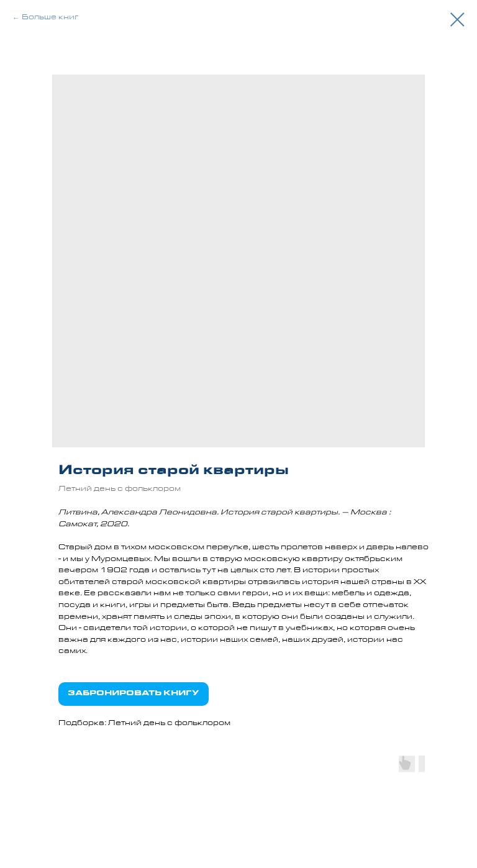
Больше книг (50, 18)
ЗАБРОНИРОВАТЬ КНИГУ (134, 694)
